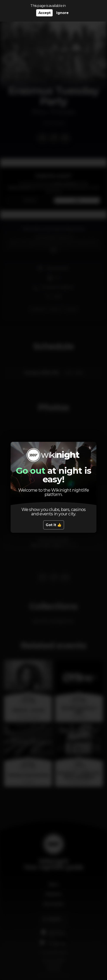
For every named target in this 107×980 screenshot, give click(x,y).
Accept (44, 13)
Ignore (62, 13)
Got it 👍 (54, 525)
